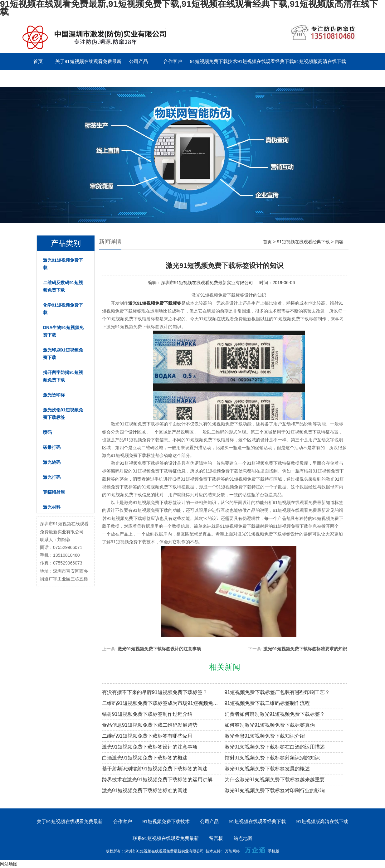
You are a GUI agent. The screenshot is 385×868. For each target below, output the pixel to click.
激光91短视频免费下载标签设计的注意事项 (159, 649)
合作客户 (173, 61)
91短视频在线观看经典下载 (266, 61)
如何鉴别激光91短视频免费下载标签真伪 (270, 725)
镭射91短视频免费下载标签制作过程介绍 (147, 714)
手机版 (274, 851)
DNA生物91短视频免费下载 (63, 331)
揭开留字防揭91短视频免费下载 (63, 376)
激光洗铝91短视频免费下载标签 (63, 414)
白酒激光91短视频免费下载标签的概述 (145, 758)
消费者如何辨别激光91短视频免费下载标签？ (275, 714)
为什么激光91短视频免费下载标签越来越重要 (275, 780)
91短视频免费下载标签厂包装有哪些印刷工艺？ (277, 692)
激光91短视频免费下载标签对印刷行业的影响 (275, 790)
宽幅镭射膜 (54, 492)
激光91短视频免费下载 (63, 264)
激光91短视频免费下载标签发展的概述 (267, 769)
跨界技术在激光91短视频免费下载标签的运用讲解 (157, 780)
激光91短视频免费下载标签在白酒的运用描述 (275, 747)
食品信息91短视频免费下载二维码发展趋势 (150, 725)
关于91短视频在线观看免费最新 (88, 61)
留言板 (104, 78)
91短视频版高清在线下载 (320, 61)
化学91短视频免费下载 (63, 309)
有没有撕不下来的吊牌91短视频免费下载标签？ (155, 692)
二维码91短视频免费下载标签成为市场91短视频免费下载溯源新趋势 (161, 703)
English (138, 78)
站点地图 (243, 838)
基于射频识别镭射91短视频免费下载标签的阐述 (155, 769)
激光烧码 (52, 462)
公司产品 (139, 61)
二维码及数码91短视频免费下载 (63, 286)
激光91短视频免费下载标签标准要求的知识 (305, 649)
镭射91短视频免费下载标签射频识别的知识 (272, 758)
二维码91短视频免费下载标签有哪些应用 (147, 736)
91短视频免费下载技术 (214, 61)
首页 (38, 61)
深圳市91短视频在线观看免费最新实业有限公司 (207, 283)
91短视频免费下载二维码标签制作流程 (267, 703)
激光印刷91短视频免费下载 (63, 354)
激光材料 (52, 507)
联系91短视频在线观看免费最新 (54, 78)
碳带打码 (52, 447)
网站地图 (9, 864)
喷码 (47, 432)
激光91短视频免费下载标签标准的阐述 (145, 790)
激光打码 (52, 477)
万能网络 (232, 851)
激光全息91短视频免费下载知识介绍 (265, 736)
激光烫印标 (54, 395)
